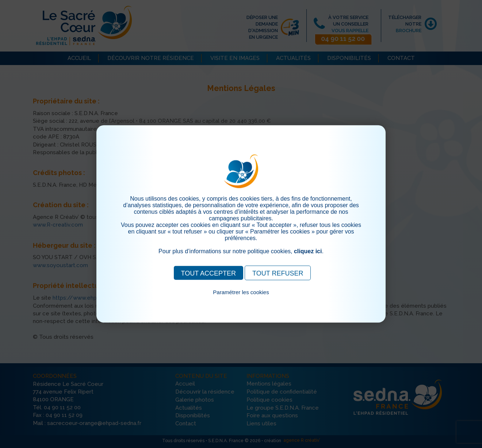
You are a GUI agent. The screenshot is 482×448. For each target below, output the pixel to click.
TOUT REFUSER (278, 273)
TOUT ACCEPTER (209, 273)
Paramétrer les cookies (241, 292)
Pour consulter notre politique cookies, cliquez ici (241, 301)
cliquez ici (308, 251)
